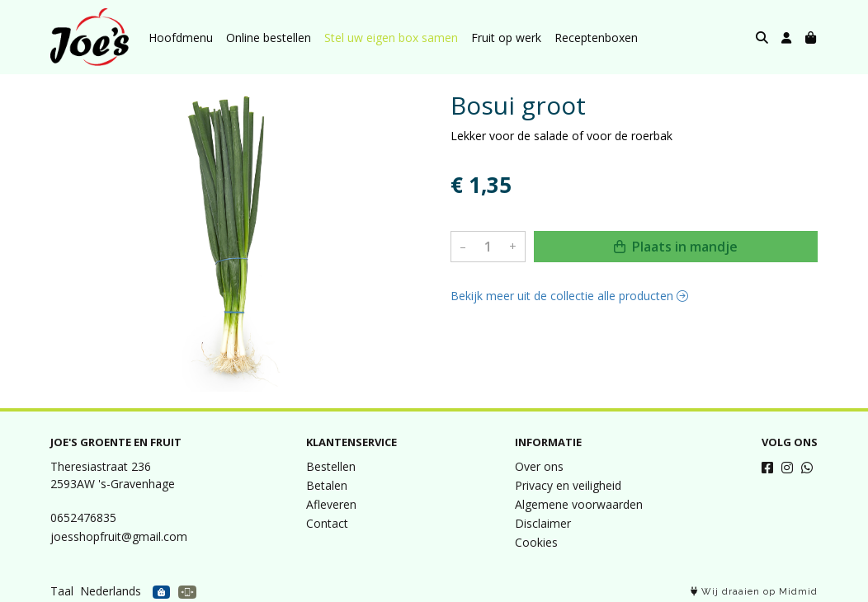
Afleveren (331, 504)
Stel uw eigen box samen (391, 38)
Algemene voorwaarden (579, 504)
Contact (327, 523)
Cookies (536, 542)
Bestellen (331, 466)
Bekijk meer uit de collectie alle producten (569, 296)
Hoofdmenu (181, 38)
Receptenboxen (596, 38)
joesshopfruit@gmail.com (119, 536)
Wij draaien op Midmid (754, 592)
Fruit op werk (506, 38)
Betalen (327, 485)
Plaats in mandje (676, 247)
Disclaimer (543, 523)
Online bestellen (269, 38)
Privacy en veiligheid (568, 485)
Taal (62, 591)
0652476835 (83, 517)
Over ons (539, 466)
